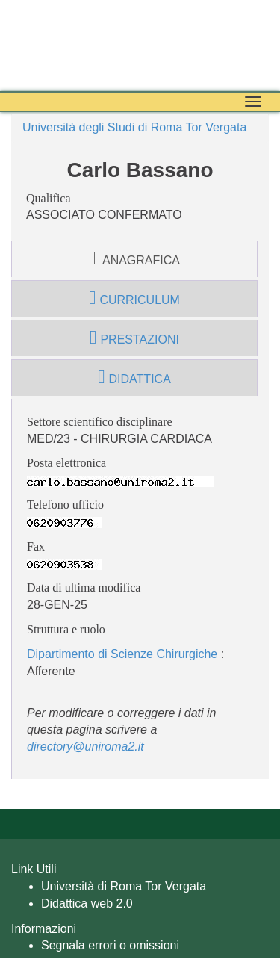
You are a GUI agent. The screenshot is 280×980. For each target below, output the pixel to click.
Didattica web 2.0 (87, 903)
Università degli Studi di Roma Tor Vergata (134, 127)
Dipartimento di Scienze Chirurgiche (122, 654)
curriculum (134, 298)
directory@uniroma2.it (85, 747)
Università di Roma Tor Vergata (124, 886)
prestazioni (134, 338)
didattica (134, 377)
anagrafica (134, 258)
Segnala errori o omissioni (110, 945)
